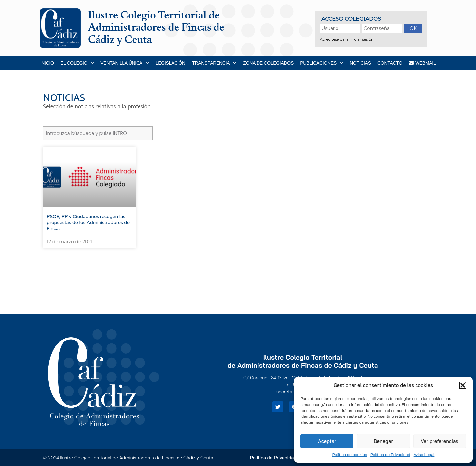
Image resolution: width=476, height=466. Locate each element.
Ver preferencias (439, 441)
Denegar (383, 441)
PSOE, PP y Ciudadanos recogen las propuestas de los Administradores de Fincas (88, 222)
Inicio (47, 63)
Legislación (171, 63)
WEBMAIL (422, 63)
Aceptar (327, 441)
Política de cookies (350, 455)
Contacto (390, 63)
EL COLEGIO (77, 63)
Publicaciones (321, 63)
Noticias (360, 63)
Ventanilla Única (125, 63)
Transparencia (214, 63)
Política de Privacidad (390, 455)
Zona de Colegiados (268, 63)
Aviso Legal (424, 455)
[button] (463, 385)
